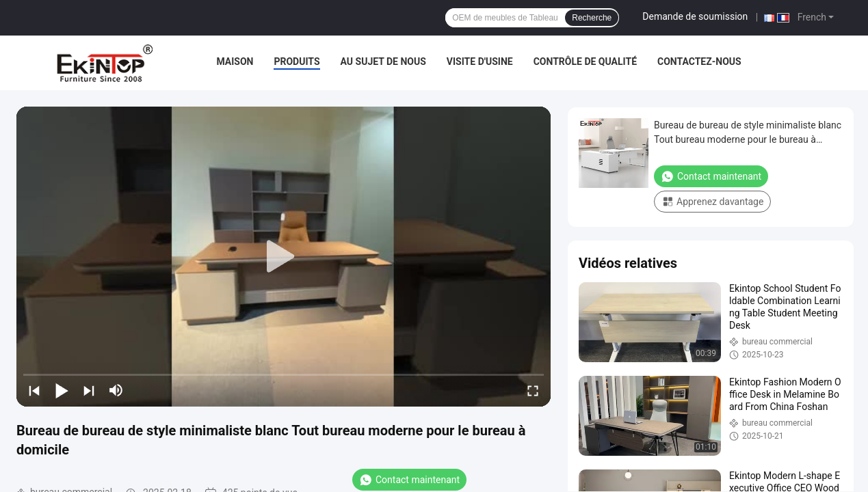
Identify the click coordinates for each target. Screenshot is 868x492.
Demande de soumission (695, 16)
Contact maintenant (409, 480)
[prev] (34, 390)
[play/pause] (62, 390)
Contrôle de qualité (585, 61)
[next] (89, 390)
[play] (284, 257)
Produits (297, 61)
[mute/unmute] (116, 390)
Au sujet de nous (383, 61)
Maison (235, 61)
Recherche (592, 18)
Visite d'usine (480, 61)
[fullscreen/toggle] (533, 390)
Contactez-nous (699, 61)
